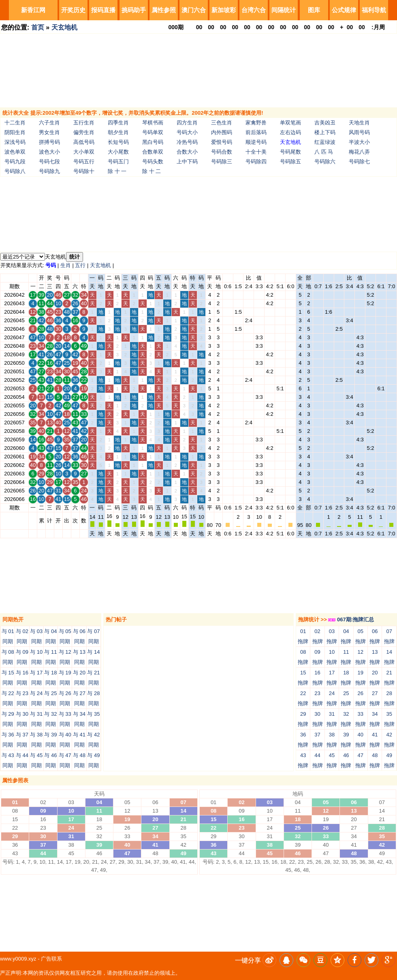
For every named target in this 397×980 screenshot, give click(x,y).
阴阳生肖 (15, 132)
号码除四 (256, 162)
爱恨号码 (222, 142)
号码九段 (15, 162)
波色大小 (49, 152)
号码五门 (118, 162)
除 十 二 (152, 171)
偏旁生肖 (84, 132)
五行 (80, 265)
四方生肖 (187, 123)
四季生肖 (118, 123)
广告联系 (51, 959)
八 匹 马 (324, 152)
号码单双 (153, 132)
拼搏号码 (49, 142)
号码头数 (153, 162)
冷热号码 (187, 142)
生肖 (66, 265)
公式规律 (344, 10)
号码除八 (15, 171)
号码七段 (49, 162)
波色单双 (15, 152)
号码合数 (222, 152)
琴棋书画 (153, 123)
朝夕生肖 (118, 132)
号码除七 (359, 162)
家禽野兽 (256, 123)
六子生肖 (49, 123)
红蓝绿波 (325, 142)
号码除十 (84, 171)
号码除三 (222, 162)
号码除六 (325, 162)
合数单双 (153, 152)
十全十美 (256, 152)
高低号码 (84, 142)
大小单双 (84, 152)
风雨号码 (359, 132)
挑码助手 (134, 10)
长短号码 (118, 142)
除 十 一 (117, 171)
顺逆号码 (256, 142)
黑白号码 (153, 142)
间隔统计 (284, 10)
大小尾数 (118, 152)
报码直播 (103, 10)
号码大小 (187, 132)
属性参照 (164, 10)
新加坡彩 (224, 10)
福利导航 (374, 10)
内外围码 (222, 132)
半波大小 (359, 142)
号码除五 (290, 162)
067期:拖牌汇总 (351, 619)
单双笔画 (290, 123)
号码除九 (49, 171)
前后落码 (256, 132)
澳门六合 (194, 10)
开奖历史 (73, 10)
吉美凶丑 (325, 123)
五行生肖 (84, 123)
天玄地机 (64, 27)
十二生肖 (15, 123)
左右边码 (290, 132)
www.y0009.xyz (18, 959)
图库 (314, 10)
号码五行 (84, 162)
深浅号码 (15, 142)
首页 (38, 27)
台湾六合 (254, 10)
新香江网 (33, 10)
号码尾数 (290, 152)
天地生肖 (359, 123)
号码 (51, 265)
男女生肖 (49, 132)
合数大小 (187, 152)
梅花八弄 (359, 152)
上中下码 (187, 162)
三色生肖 (222, 123)
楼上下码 (325, 132)
